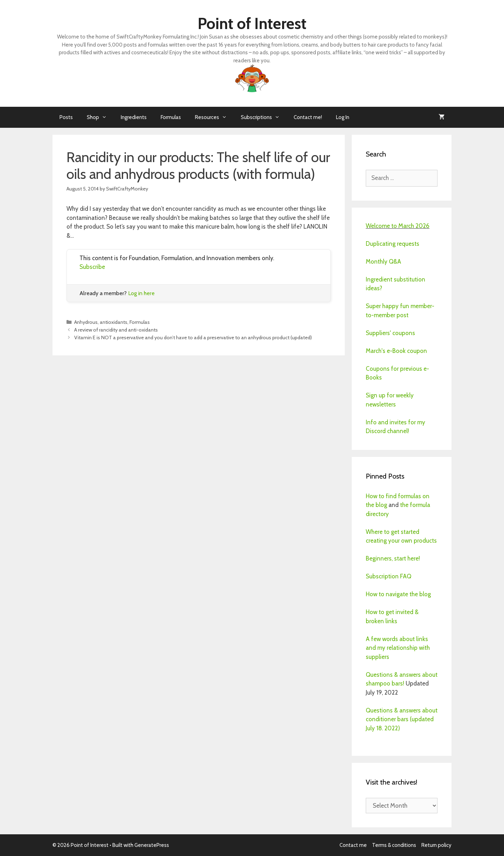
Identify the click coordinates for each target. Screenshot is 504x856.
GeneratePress (152, 845)
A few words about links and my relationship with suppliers (398, 648)
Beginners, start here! (393, 558)
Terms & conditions (394, 845)
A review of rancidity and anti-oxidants (116, 330)
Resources (214, 117)
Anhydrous (86, 322)
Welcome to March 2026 (398, 226)
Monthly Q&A (383, 262)
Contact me (353, 845)
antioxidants (114, 322)
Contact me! (308, 117)
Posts (66, 117)
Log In (343, 117)
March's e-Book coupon (396, 351)
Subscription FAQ (388, 576)
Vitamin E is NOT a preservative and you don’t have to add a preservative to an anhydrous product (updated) (193, 337)
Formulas (171, 117)
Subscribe (92, 267)
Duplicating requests (393, 244)
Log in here (141, 293)
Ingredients (134, 117)
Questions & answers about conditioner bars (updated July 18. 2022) (402, 719)
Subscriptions (264, 117)
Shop (100, 117)
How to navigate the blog (398, 594)
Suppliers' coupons (390, 333)
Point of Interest (252, 23)
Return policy (436, 845)
